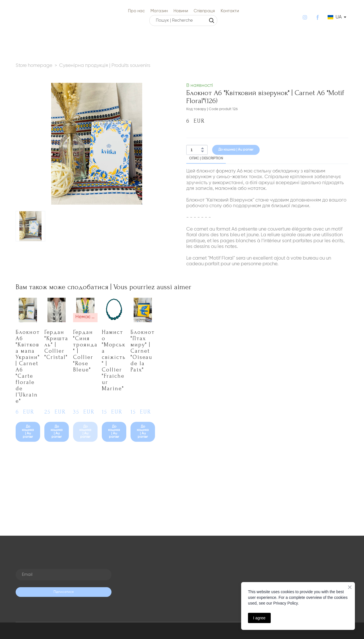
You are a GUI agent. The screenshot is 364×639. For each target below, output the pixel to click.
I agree (259, 618)
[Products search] (183, 20)
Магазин (159, 11)
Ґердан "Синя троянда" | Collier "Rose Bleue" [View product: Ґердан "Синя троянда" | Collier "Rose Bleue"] (85, 351)
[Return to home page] (22, 17)
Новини (181, 11)
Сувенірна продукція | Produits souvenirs (105, 66)
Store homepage (34, 66)
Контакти (230, 11)
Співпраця (204, 11)
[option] (335, 17)
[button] (212, 20)
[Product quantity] (196, 150)
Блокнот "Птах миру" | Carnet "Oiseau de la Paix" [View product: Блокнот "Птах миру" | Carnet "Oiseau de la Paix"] (143, 351)
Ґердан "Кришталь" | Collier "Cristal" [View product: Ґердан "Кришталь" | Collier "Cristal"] (56, 345)
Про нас (136, 11)
